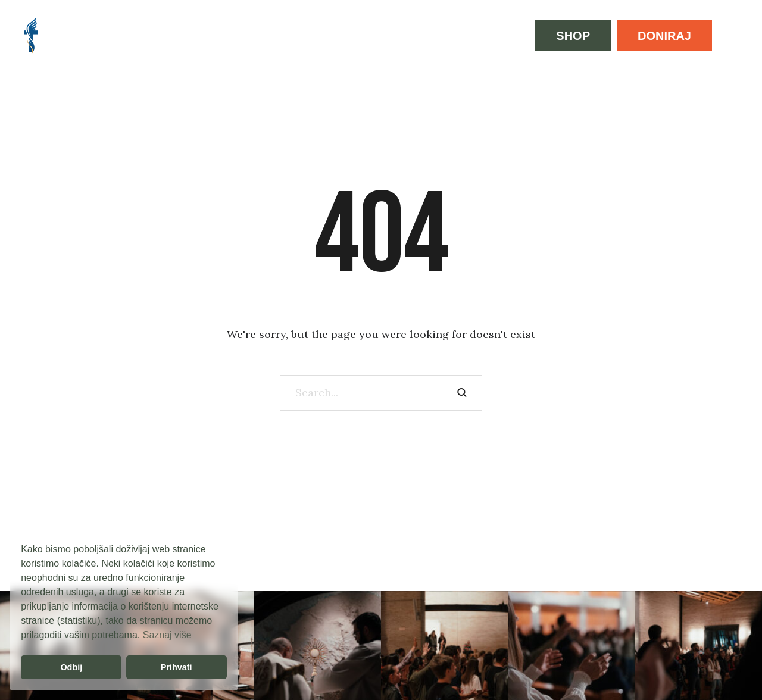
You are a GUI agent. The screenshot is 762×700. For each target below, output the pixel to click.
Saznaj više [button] (167, 635)
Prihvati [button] (177, 667)
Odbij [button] (71, 667)
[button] (573, 36)
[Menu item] (79, 36)
